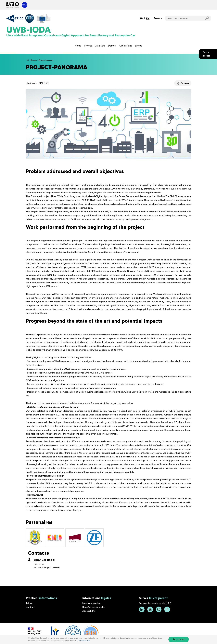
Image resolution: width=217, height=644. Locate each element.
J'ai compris (179, 639)
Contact (30, 607)
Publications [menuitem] (125, 46)
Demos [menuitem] (112, 46)
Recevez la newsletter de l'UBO (155, 603)
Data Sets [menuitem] (100, 46)
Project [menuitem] (88, 46)
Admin (29, 603)
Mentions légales (91, 603)
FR (141, 18)
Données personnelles (94, 607)
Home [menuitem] (78, 46)
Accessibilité (89, 611)
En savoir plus (84, 641)
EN (148, 18)
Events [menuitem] (138, 46)
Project (34, 60)
